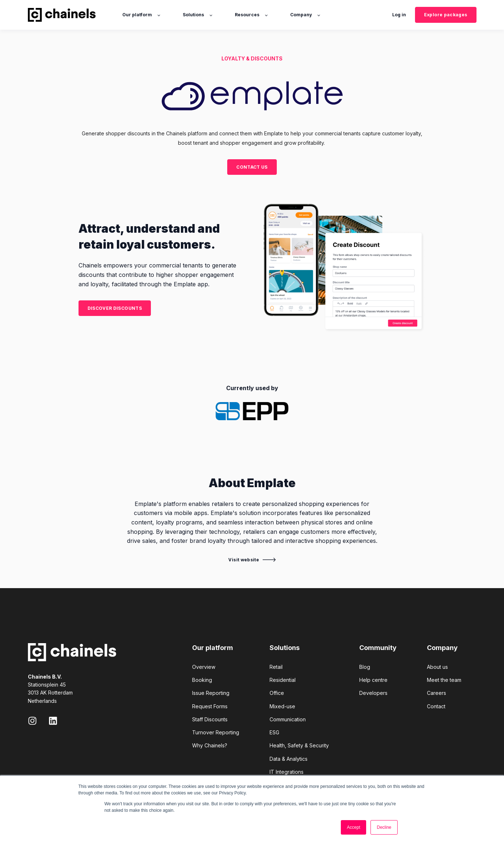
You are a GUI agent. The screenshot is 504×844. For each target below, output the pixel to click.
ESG (274, 732)
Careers (437, 693)
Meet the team (444, 680)
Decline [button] (384, 827)
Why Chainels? (210, 745)
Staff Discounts (210, 719)
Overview (204, 667)
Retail (276, 667)
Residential (283, 680)
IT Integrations (287, 772)
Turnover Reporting (216, 732)
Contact (436, 706)
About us (437, 667)
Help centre (373, 680)
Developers (373, 693)
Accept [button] (354, 827)
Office (277, 693)
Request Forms (210, 706)
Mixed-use (282, 706)
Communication (288, 719)
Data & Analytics (289, 759)
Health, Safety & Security (299, 745)
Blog (365, 667)
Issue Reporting (211, 693)
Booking (202, 680)
